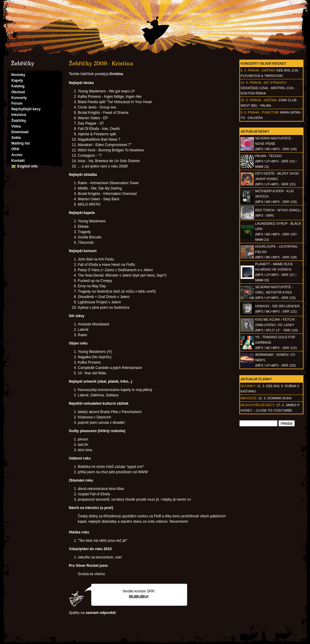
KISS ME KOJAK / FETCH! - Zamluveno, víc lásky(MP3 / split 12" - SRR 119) (276, 325)
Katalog (18, 86)
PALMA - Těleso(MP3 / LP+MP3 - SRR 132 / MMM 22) (276, 161)
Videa (16, 126)
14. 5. (245, 83)
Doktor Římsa (253, 93)
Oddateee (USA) (254, 88)
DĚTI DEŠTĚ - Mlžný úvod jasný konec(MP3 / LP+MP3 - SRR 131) (277, 179)
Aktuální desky (255, 131)
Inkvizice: (249, 398)
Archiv (17, 155)
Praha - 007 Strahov (268, 83)
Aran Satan (290, 112)
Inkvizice (19, 115)
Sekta (16, 138)
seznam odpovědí (101, 613)
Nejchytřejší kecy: (258, 405)
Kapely (17, 80)
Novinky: (248, 386)
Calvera (255, 118)
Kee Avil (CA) (287, 70)
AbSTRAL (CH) (282, 88)
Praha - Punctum (263, 112)
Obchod (18, 92)
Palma (266, 105)
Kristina (116, 74)
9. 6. (244, 112)
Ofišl (15, 149)
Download (20, 132)
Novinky (18, 75)
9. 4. (244, 70)
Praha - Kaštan (261, 70)
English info (28, 166)
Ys (243, 118)
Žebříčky (19, 121)
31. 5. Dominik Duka (275, 398)
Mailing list (21, 143)
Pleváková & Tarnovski (262, 76)
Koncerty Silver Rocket (263, 63)
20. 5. (245, 100)
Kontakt (18, 161)
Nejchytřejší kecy (26, 109)
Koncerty (19, 98)
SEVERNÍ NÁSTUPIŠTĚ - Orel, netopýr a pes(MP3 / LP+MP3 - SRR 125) (275, 292)
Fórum (17, 103)
